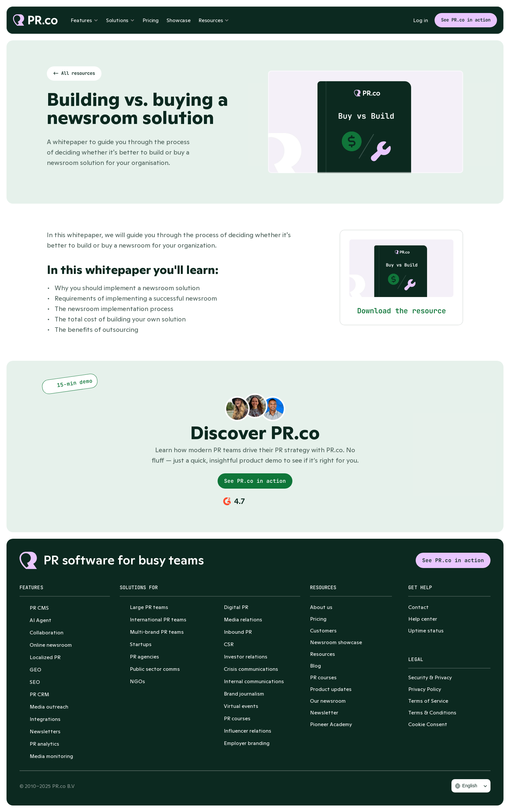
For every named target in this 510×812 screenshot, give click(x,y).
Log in (421, 20)
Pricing (151, 20)
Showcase (179, 20)
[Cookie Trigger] (428, 724)
